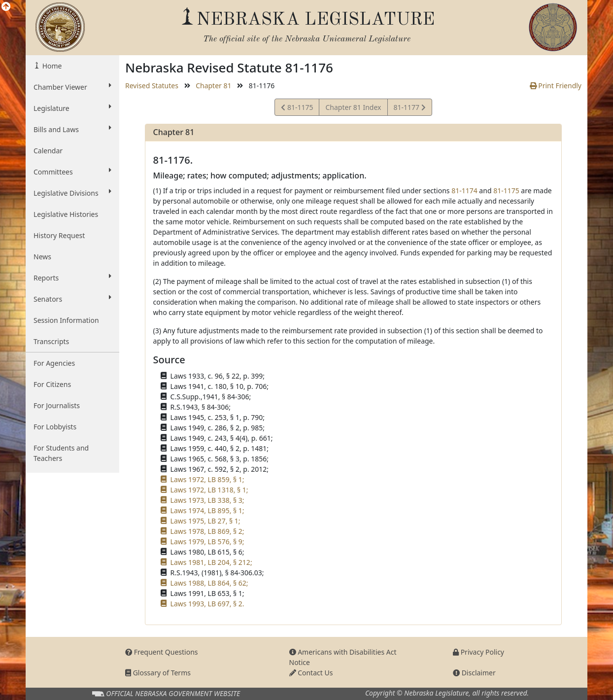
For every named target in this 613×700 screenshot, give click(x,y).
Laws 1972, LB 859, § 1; (207, 479)
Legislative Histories (66, 214)
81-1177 (409, 109)
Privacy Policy (478, 652)
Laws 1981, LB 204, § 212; (211, 562)
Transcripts (51, 341)
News (42, 257)
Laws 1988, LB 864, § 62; (209, 583)
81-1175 (297, 109)
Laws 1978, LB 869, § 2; (207, 531)
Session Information (66, 320)
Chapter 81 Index (353, 107)
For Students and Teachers (61, 453)
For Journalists (57, 405)
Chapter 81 (213, 86)
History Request (59, 235)
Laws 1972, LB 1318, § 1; (209, 490)
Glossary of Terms (158, 673)
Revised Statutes (152, 86)
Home (51, 66)
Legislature (72, 108)
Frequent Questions (162, 652)
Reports (72, 278)
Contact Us (311, 673)
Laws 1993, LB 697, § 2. (207, 604)
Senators (72, 299)
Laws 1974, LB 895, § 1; (207, 510)
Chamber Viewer (72, 87)
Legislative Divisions (72, 193)
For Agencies (54, 363)
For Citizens (52, 384)
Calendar (48, 151)
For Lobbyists (55, 427)
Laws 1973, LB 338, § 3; (207, 500)
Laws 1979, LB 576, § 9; (207, 542)
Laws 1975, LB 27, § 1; (205, 521)
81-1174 (464, 191)
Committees (72, 172)
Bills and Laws (72, 129)
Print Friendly (556, 86)
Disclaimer (474, 673)
